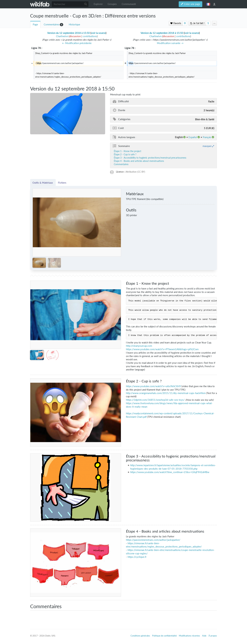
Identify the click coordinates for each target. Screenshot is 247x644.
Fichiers (62, 183)
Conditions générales (140, 636)
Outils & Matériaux (43, 183)
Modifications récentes (189, 636)
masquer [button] (207, 146)
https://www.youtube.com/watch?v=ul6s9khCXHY (153, 386)
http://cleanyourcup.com (139, 346)
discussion (75, 36)
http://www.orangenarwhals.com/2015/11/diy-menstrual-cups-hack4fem (166, 393)
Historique (74, 24)
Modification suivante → (170, 43)
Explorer (98, 4)
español (193, 137)
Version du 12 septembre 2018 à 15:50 (68, 33)
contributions (90, 36)
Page (35, 24)
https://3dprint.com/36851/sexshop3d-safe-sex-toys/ (155, 400)
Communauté (129, 4)
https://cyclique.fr (137, 557)
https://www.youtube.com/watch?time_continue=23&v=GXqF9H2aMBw (170, 472)
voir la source (98, 33)
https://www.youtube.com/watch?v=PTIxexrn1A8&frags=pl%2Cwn (162, 349)
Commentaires (52, 24)
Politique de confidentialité (164, 636)
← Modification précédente (77, 43)
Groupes (112, 4)
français (208, 4)
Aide (204, 636)
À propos (213, 636)
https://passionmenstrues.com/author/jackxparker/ (153, 540)
